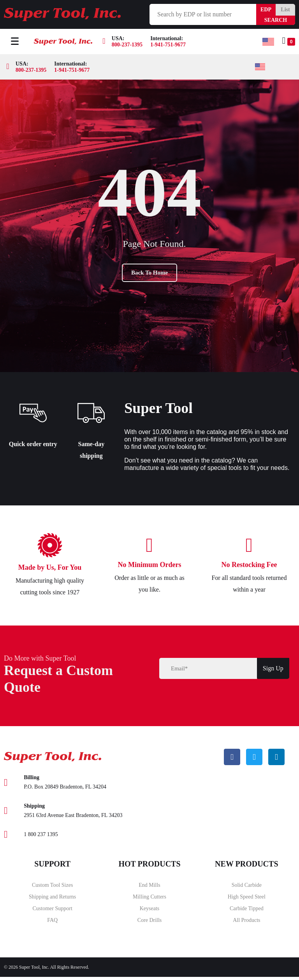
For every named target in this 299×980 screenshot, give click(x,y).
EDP (266, 10)
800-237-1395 (127, 45)
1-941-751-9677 (168, 45)
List (285, 10)
